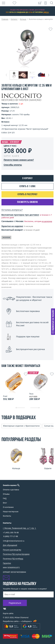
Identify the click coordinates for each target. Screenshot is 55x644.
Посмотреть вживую (27, 202)
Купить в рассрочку (27, 194)
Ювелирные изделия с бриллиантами (21, 426)
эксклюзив (6, 237)
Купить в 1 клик (28, 186)
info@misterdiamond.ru (14, 541)
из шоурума (47, 221)
